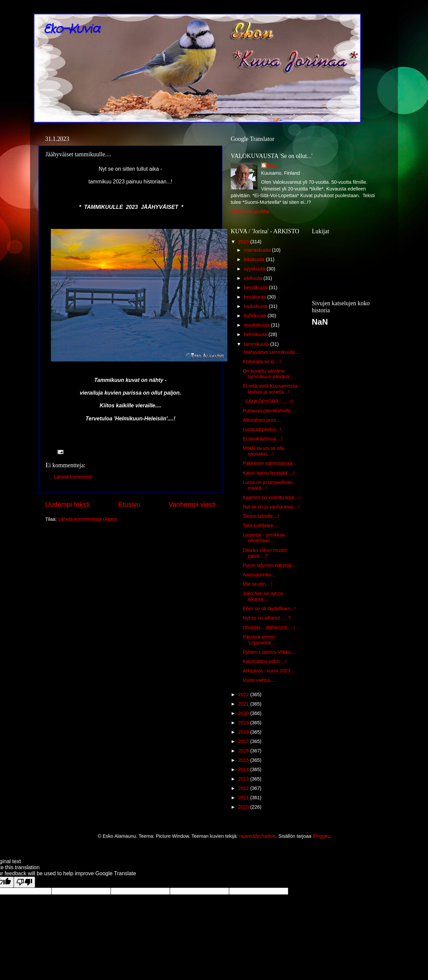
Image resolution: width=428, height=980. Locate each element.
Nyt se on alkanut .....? (267, 618)
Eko (272, 166)
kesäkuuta (256, 297)
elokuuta (254, 278)
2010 (244, 807)
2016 (244, 751)
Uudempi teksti (67, 504)
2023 (244, 242)
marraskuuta (258, 250)
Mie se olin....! (258, 584)
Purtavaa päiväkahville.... (270, 411)
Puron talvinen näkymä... (269, 565)
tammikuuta (257, 344)
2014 (244, 769)
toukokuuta (256, 306)
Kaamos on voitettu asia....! (272, 497)
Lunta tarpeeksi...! (262, 429)
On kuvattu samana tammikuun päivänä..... (270, 374)
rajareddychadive (257, 836)
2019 (244, 723)
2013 (244, 779)
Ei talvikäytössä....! (263, 439)
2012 (244, 788)
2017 (244, 741)
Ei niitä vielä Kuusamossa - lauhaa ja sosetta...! (272, 389)
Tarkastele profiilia (250, 212)
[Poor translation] (24, 882)
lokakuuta (255, 259)
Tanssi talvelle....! (261, 516)
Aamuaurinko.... (260, 575)
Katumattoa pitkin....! (265, 661)
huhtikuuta (256, 316)
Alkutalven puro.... (262, 420)
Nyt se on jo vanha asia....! (271, 507)
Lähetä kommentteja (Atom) (88, 519)
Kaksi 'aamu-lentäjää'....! (269, 473)
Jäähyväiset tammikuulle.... (272, 352)
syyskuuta (255, 269)
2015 (244, 760)
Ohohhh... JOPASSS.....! (269, 628)
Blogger (321, 836)
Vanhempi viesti (192, 504)
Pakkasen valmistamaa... (270, 463)
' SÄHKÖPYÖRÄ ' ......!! (268, 401)
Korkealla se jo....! (262, 361)
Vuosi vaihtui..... (260, 680)
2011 (244, 798)
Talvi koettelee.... (261, 525)
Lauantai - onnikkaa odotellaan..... (264, 538)
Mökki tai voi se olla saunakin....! (264, 451)
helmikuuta (256, 334)
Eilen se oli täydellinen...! (269, 608)
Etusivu (129, 504)
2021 (244, 704)
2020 (244, 713)
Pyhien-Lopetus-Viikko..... (270, 652)
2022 (244, 695)
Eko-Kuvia (72, 29)
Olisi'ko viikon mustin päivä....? (265, 553)
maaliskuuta (258, 325)
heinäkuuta (256, 288)
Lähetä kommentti (73, 477)
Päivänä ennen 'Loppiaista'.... (260, 640)
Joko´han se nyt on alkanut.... (263, 596)
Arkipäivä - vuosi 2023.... (269, 671)
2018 (244, 732)
